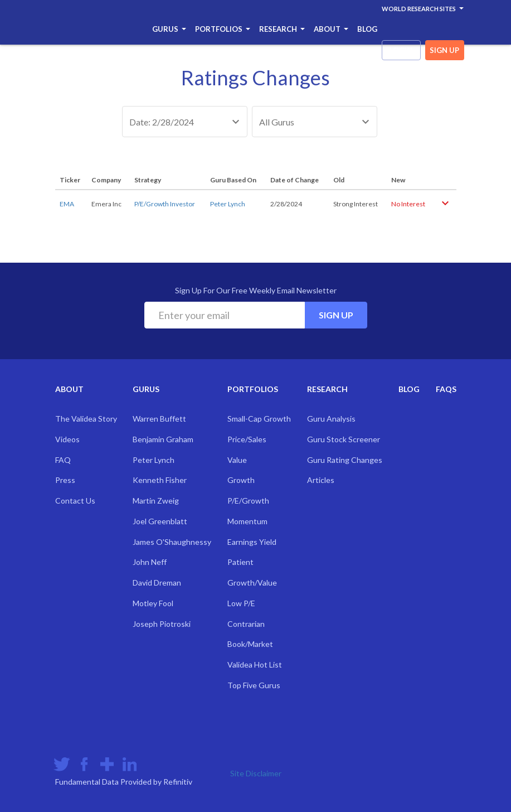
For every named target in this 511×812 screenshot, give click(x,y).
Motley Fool (153, 603)
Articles (321, 480)
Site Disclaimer (256, 773)
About (331, 29)
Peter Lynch (228, 204)
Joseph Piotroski (162, 624)
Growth (241, 480)
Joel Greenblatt (160, 521)
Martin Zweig (156, 501)
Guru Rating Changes (345, 460)
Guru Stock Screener (344, 439)
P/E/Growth (248, 501)
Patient (240, 562)
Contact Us (75, 501)
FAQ (63, 460)
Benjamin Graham (163, 439)
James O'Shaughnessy (172, 542)
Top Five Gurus (254, 685)
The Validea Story (86, 419)
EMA (67, 204)
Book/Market (250, 644)
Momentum (247, 521)
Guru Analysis (331, 419)
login (401, 50)
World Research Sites (423, 9)
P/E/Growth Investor (165, 204)
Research (282, 29)
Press (65, 480)
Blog (367, 29)
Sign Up (336, 315)
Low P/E (241, 603)
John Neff (150, 562)
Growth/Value (252, 583)
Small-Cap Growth (259, 419)
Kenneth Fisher (160, 480)
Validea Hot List (255, 664)
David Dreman (157, 583)
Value (237, 460)
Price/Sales (247, 439)
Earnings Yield (252, 542)
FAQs (446, 389)
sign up (444, 50)
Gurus (169, 29)
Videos (67, 439)
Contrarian (246, 624)
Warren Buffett (159, 419)
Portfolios (223, 29)
